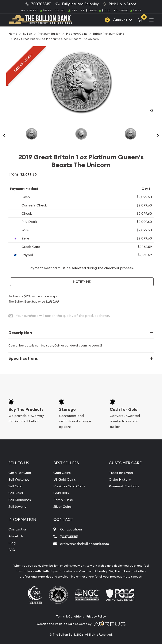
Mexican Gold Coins (69, 486)
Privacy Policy (96, 616)
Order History (120, 479)
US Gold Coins (65, 479)
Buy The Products (26, 409)
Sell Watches (19, 479)
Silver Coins (62, 506)
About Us (16, 536)
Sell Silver (16, 493)
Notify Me (82, 282)
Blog (12, 543)
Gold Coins (62, 473)
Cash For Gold (20, 473)
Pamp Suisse (63, 500)
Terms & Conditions (70, 616)
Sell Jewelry (18, 506)
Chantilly (101, 571)
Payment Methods (124, 486)
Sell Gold (15, 486)
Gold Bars (61, 493)
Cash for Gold (124, 409)
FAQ (12, 550)
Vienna (84, 571)
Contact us (18, 529)
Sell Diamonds (20, 500)
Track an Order (121, 473)
